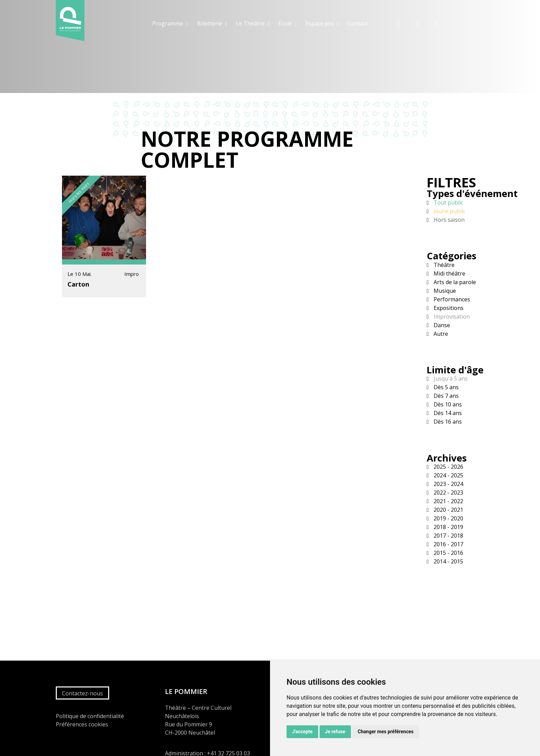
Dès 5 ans (445, 387)
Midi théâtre (449, 273)
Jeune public (449, 211)
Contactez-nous (82, 693)
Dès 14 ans (447, 413)
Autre (440, 334)
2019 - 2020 (448, 518)
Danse (441, 325)
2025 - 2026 (448, 467)
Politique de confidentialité (90, 716)
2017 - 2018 (448, 536)
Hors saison (448, 220)
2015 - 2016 (448, 553)
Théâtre (443, 265)
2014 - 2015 (448, 561)
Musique (444, 291)
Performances (451, 299)
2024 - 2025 (448, 475)
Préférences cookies (82, 724)
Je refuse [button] (335, 732)
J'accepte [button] (302, 732)
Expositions (448, 308)
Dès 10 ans (447, 404)
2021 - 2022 (448, 501)
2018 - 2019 (448, 527)
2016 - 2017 (448, 544)
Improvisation (451, 317)
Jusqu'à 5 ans (450, 379)
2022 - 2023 (448, 493)
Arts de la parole (454, 282)
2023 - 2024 (448, 484)
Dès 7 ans (445, 396)
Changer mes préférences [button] (386, 732)
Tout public (448, 203)
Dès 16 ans (447, 422)
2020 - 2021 (448, 510)
